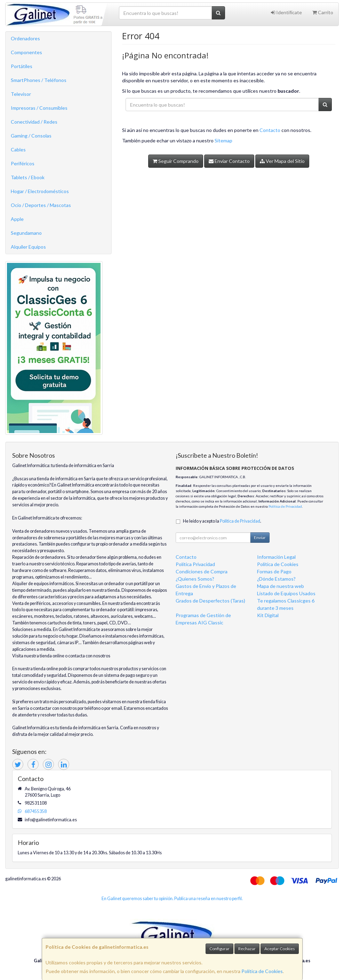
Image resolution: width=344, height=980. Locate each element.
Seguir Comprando (176, 161)
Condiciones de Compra (202, 571)
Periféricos (23, 163)
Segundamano (26, 233)
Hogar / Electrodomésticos (40, 191)
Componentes (26, 52)
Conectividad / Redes (34, 122)
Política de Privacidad (285, 506)
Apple (17, 219)
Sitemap (223, 140)
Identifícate (286, 12)
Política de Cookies (262, 971)
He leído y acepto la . (222, 521)
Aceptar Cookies (280, 949)
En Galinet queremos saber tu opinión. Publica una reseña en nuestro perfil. (172, 899)
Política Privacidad (195, 564)
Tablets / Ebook (28, 177)
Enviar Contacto (229, 161)
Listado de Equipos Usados (286, 593)
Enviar (260, 537)
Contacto (270, 130)
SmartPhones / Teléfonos (39, 80)
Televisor (21, 94)
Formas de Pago (274, 571)
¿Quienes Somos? (195, 579)
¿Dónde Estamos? (276, 579)
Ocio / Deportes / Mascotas (41, 205)
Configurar (219, 949)
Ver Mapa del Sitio (282, 161)
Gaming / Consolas (31, 136)
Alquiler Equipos (28, 247)
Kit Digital (268, 615)
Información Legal (276, 557)
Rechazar (247, 949)
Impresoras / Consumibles (39, 108)
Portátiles (22, 66)
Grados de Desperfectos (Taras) (210, 601)
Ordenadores (25, 38)
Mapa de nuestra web (281, 586)
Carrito (323, 12)
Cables (18, 150)
